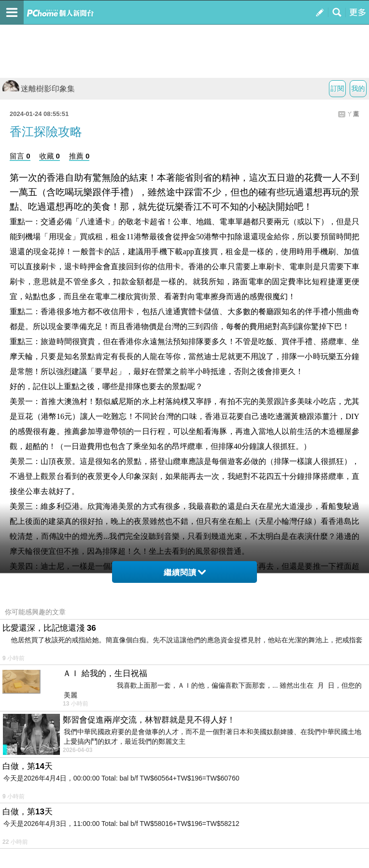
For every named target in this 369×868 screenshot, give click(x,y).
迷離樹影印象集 (39, 89)
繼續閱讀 (185, 572)
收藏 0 (50, 156)
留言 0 (20, 156)
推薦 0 (79, 156)
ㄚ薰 (353, 114)
